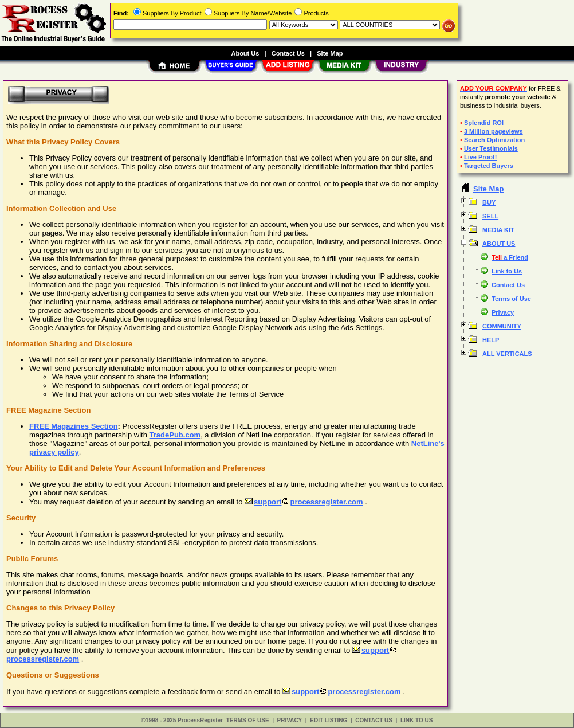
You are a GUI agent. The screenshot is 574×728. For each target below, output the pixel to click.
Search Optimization (494, 140)
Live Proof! (480, 157)
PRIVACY (290, 720)
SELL (490, 216)
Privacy (503, 312)
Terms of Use (511, 299)
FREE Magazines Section (74, 426)
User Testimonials (491, 148)
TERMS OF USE (248, 720)
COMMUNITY (502, 326)
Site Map (330, 53)
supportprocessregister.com (304, 502)
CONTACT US (374, 720)
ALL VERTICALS (507, 354)
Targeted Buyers (489, 166)
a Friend (510, 257)
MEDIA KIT (498, 230)
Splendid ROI (484, 123)
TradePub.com (175, 435)
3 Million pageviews (494, 131)
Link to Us (507, 271)
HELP (491, 340)
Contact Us (508, 285)
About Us (245, 53)
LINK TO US (416, 720)
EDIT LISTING (329, 720)
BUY (489, 202)
